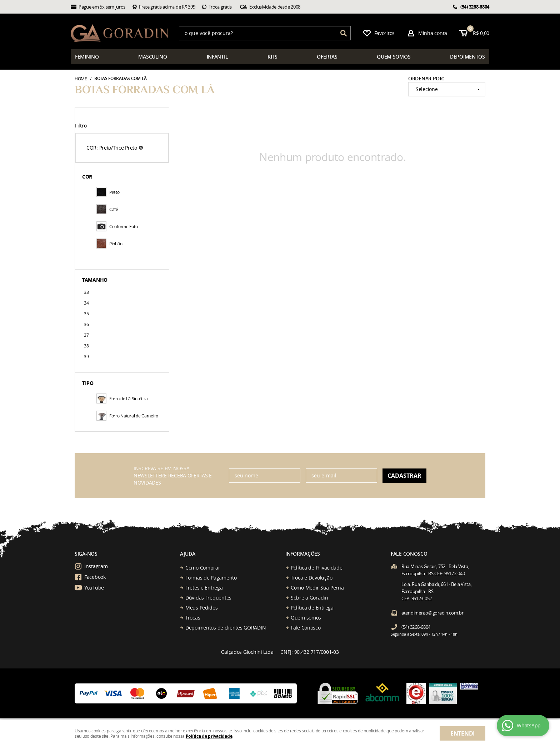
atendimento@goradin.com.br (432, 613)
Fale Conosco (306, 628)
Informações (303, 554)
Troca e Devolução (311, 578)
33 (86, 292)
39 (86, 356)
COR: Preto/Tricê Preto (112, 148)
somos (394, 57)
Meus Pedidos (202, 608)
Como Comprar (203, 568)
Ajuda (188, 554)
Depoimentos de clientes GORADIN (226, 628)
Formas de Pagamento (211, 578)
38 (86, 346)
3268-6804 (475, 7)
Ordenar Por (426, 78)
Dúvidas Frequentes (208, 598)
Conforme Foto (117, 226)
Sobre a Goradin (309, 598)
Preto (108, 192)
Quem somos (306, 618)
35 (86, 314)
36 (86, 324)
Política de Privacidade (317, 568)
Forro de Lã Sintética (122, 398)
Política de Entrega (312, 608)
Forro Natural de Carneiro (127, 416)
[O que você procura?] (344, 33)
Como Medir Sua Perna (317, 588)
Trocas (193, 618)
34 (86, 303)
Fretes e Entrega (204, 588)
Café (107, 209)
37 (86, 335)
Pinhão (109, 244)
